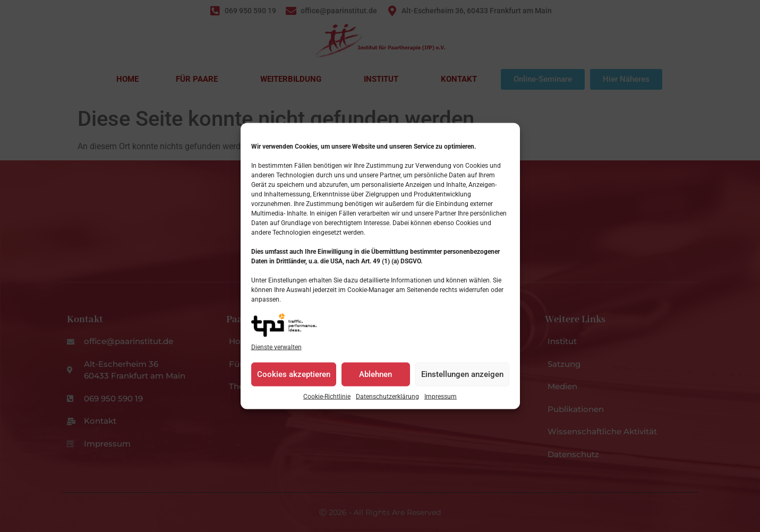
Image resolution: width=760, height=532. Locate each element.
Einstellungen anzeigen (462, 381)
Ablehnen (375, 381)
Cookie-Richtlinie (327, 403)
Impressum (441, 403)
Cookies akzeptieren (294, 381)
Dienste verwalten (276, 354)
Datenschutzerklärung (387, 403)
